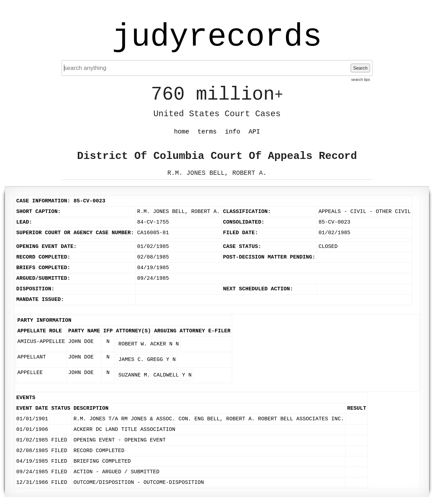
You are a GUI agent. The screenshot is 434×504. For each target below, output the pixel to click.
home (181, 132)
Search (360, 68)
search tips (361, 79)
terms (207, 132)
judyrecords (217, 37)
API (254, 132)
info (233, 132)
